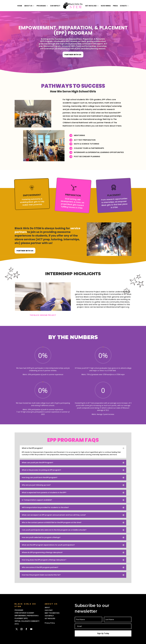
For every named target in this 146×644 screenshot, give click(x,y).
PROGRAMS (19, 610)
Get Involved (91, 6)
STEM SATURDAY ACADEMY (24, 613)
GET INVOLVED (50, 619)
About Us (28, 6)
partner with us (73, 55)
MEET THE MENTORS (52, 613)
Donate (123, 6)
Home (20, 6)
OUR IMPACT (49, 616)
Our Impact (55, 6)
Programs (41, 6)
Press (115, 6)
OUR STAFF (49, 610)
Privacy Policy (50, 623)
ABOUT (47, 608)
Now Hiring (106, 6)
